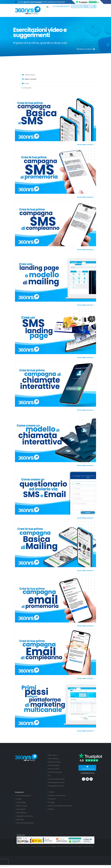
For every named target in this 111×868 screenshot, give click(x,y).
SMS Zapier (21, 819)
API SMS (19, 799)
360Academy (29, 75)
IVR (49, 776)
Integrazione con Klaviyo (26, 816)
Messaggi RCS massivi (57, 786)
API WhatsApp (22, 802)
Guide (26, 83)
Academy (52, 795)
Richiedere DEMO (79, 6)
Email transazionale (56, 772)
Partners (51, 809)
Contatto (52, 792)
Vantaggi (52, 802)
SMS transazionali (55, 762)
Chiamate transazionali (57, 779)
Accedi (92, 6)
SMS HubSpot (21, 809)
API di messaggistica (24, 796)
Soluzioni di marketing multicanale (61, 806)
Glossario (27, 88)
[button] (47, 6)
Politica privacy (42, 846)
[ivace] (88, 840)
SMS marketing (54, 759)
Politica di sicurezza (65, 846)
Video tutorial (62, 795)
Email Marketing (54, 765)
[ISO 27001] (23, 840)
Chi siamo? (52, 799)
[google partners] (49, 840)
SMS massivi (53, 755)
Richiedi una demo (86, 49)
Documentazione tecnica (26, 823)
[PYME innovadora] (36, 840)
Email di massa (54, 769)
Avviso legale (53, 846)
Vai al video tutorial (86, 145)
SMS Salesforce (22, 813)
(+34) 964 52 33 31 (61, 6)
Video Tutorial (29, 79)
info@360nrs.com (88, 768)
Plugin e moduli (22, 806)
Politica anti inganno (80, 846)
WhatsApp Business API (57, 782)
